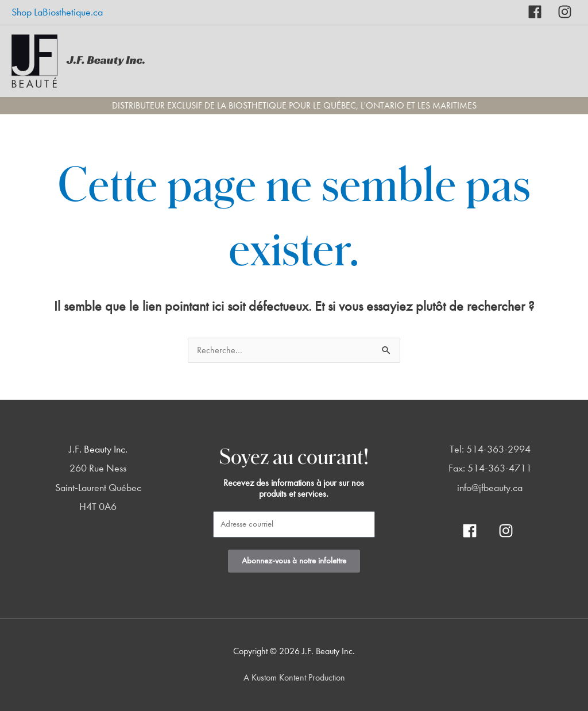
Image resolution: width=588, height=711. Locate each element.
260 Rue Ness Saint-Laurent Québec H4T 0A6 (98, 488)
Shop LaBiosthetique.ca (57, 12)
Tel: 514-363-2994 (490, 449)
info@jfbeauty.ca (490, 488)
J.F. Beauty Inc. (106, 60)
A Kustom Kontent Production (294, 678)
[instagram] (565, 12)
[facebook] (543, 12)
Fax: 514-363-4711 (490, 468)
